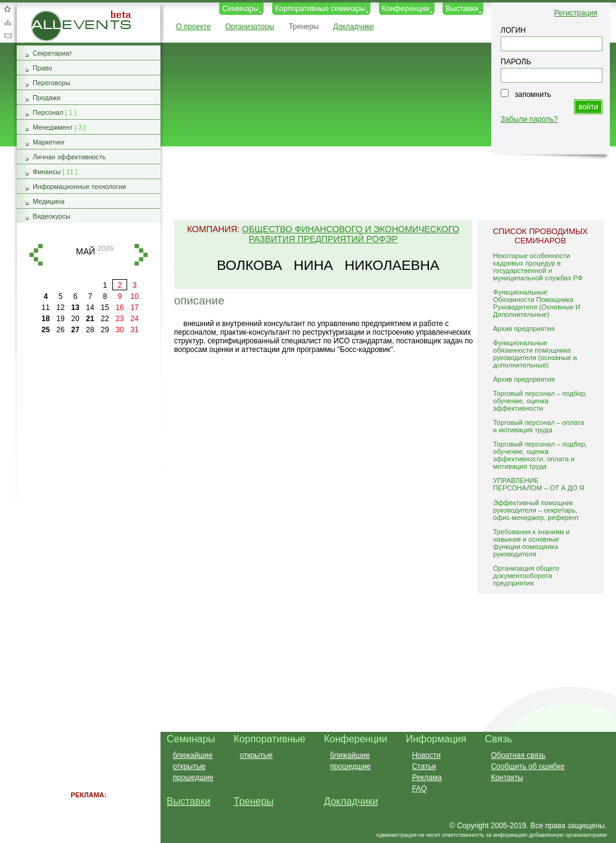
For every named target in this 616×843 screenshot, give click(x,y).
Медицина (48, 201)
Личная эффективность (69, 157)
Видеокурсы (52, 216)
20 (75, 319)
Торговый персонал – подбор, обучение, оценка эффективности (540, 401)
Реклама (427, 778)
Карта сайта (7, 22)
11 (45, 308)
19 (60, 319)
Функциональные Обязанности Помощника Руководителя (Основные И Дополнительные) (537, 303)
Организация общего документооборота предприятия (526, 576)
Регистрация (576, 13)
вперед (141, 255)
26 (60, 330)
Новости (426, 755)
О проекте (194, 27)
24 (134, 319)
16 (119, 308)
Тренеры (304, 27)
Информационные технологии (79, 187)
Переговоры (52, 83)
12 (60, 308)
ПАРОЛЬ (516, 62)
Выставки (462, 9)
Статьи (424, 766)
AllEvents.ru (51, 15)
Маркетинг (49, 142)
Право (42, 68)
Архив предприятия (524, 329)
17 (134, 308)
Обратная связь (7, 36)
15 (105, 308)
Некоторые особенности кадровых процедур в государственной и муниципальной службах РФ (538, 267)
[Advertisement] (89, 537)
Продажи (47, 98)
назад (36, 255)
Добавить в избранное (7, 9)
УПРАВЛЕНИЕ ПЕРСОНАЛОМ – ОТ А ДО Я (539, 484)
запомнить (533, 94)
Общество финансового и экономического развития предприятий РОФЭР (351, 234)
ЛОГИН (513, 30)
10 (134, 296)
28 (90, 330)
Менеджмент (53, 127)
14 (90, 308)
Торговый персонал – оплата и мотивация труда (539, 426)
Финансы (47, 172)
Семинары (240, 9)
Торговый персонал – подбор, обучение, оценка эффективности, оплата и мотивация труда (540, 455)
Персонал (48, 112)
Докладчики (354, 27)
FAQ (419, 789)
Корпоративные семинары (321, 9)
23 (119, 319)
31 (134, 330)
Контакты (507, 778)
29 (105, 330)
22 (105, 319)
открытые (189, 766)
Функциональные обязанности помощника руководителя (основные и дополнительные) (535, 354)
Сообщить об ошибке (527, 766)
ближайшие (193, 755)
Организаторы (250, 27)
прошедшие (193, 778)
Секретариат (52, 53)
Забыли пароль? (529, 119)
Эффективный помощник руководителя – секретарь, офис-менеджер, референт (536, 510)
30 (119, 330)
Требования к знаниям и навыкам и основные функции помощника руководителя (531, 543)
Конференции (406, 9)
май (85, 251)
